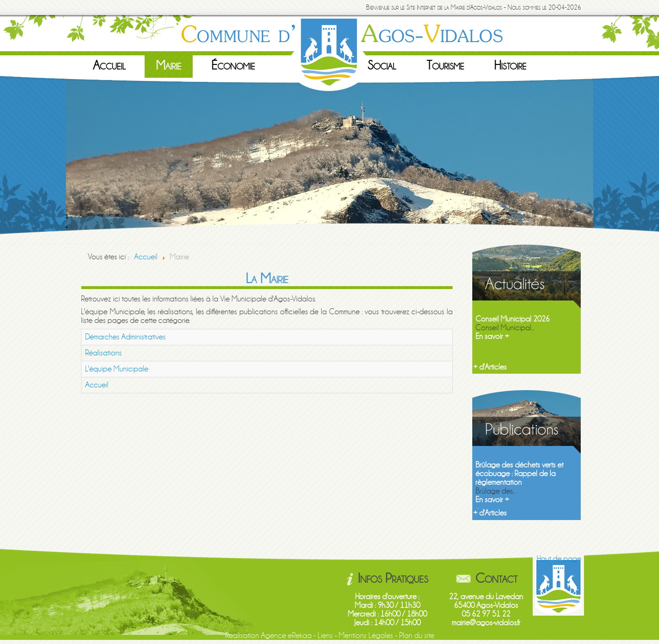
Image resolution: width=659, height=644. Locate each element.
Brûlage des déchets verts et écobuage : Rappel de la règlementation (519, 474)
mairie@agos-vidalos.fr (486, 623)
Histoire (510, 65)
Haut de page (559, 559)
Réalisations (103, 353)
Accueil (109, 65)
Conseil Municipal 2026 (513, 319)
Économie (233, 65)
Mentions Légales (366, 636)
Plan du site (417, 636)
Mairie (169, 65)
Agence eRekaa (286, 636)
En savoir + (492, 336)
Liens (325, 636)
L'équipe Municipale (117, 369)
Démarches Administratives (125, 337)
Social (382, 65)
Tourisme (445, 65)
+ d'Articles (490, 367)
